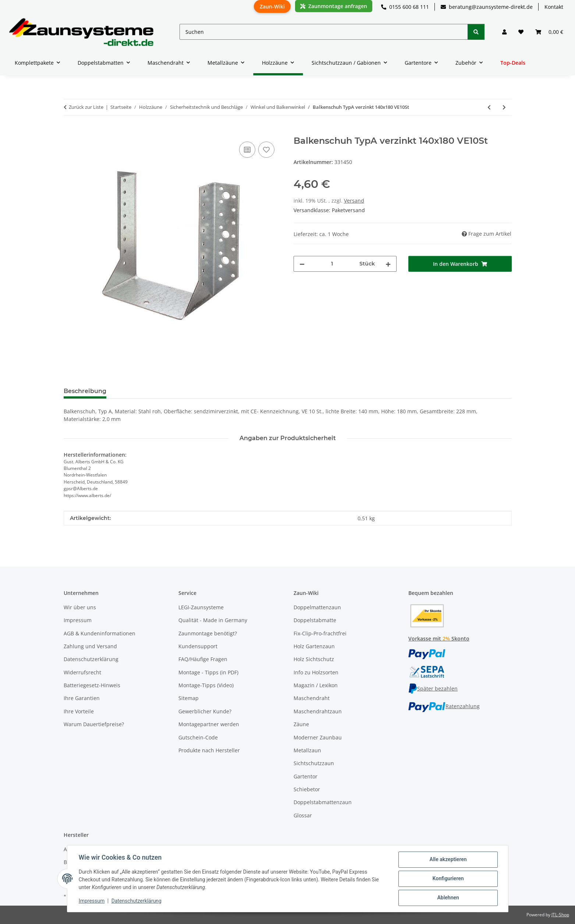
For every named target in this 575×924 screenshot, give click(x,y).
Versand (354, 201)
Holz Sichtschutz (314, 659)
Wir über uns (80, 607)
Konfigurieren (448, 879)
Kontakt (554, 7)
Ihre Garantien (82, 698)
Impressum (92, 901)
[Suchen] (324, 32)
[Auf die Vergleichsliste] (247, 150)
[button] (504, 32)
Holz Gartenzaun (314, 646)
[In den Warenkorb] (70, 132)
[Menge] (332, 264)
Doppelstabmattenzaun (323, 802)
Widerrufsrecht (82, 672)
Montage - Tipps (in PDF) (208, 672)
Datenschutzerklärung (136, 901)
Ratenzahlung (444, 706)
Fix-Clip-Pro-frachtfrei (320, 633)
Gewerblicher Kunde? (205, 711)
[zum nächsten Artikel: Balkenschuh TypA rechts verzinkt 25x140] (504, 107)
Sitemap (189, 698)
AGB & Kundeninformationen (100, 633)
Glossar (303, 815)
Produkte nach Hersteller (209, 750)
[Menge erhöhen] (388, 264)
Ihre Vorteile (79, 711)
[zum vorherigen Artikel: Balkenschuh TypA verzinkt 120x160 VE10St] (489, 107)
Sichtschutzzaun (314, 763)
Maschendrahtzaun (318, 711)
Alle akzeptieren (448, 860)
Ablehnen (448, 898)
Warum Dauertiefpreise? (94, 724)
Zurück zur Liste (86, 107)
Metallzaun (307, 750)
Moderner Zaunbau (318, 737)
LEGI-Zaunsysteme (201, 607)
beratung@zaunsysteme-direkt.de (487, 7)
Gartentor (306, 776)
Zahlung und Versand (90, 646)
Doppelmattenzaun (317, 607)
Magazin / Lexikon (316, 685)
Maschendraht (312, 698)
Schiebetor (307, 789)
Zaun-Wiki (272, 6)
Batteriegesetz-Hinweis (92, 685)
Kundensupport (198, 646)
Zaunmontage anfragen (334, 6)
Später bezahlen (433, 688)
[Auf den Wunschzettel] (266, 150)
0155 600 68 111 (405, 7)
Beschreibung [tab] (85, 391)
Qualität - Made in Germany (213, 620)
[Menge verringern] (302, 264)
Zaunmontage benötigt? (208, 633)
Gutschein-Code (198, 737)
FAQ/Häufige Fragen (203, 659)
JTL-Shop (560, 915)
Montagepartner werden (209, 724)
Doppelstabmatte (315, 620)
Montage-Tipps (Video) (206, 685)
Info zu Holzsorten (316, 672)
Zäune (301, 724)
